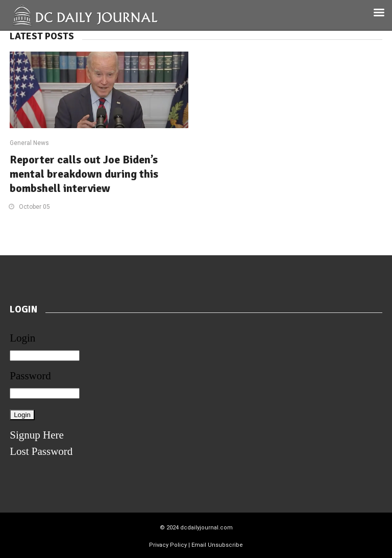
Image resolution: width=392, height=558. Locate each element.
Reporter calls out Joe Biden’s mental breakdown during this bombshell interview (84, 174)
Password (30, 376)
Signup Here (37, 435)
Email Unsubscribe (217, 545)
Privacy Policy (168, 545)
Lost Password (41, 451)
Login (22, 338)
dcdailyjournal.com (206, 528)
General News (29, 143)
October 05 (34, 207)
